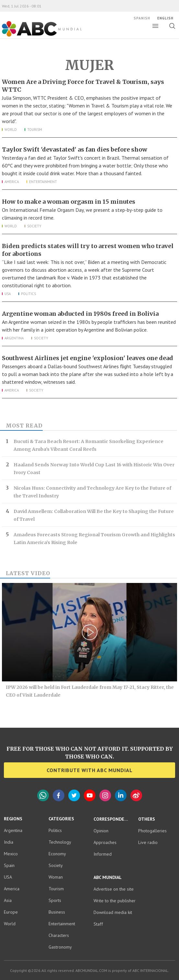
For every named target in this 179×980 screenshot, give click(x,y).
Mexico (11, 854)
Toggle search (174, 26)
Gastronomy (60, 947)
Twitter (74, 795)
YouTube (90, 795)
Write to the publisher (115, 900)
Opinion (101, 830)
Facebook (59, 795)
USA (8, 294)
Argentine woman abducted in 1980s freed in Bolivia (80, 314)
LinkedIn (121, 795)
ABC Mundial (42, 29)
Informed (103, 854)
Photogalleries (152, 830)
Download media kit (113, 912)
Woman (56, 877)
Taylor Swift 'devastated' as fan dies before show (75, 149)
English (165, 18)
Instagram (105, 795)
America (12, 182)
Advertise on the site (114, 889)
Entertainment (43, 182)
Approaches (105, 842)
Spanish (142, 18)
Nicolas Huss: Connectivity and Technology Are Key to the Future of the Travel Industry (92, 492)
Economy (57, 854)
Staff (98, 924)
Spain (9, 865)
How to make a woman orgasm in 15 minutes (69, 202)
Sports (55, 900)
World (11, 130)
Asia (8, 900)
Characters (59, 935)
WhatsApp (43, 795)
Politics (28, 294)
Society (34, 226)
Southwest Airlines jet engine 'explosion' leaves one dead (88, 358)
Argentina (14, 338)
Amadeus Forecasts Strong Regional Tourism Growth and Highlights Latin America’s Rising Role (94, 539)
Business (57, 912)
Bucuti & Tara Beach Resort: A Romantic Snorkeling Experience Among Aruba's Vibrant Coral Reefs (89, 445)
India (9, 842)
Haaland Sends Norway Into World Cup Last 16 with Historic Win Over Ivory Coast (94, 469)
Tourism (35, 130)
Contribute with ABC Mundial (90, 770)
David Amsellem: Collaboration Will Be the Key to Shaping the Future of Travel (94, 515)
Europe (11, 912)
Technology (60, 842)
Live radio (148, 842)
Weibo (136, 795)
